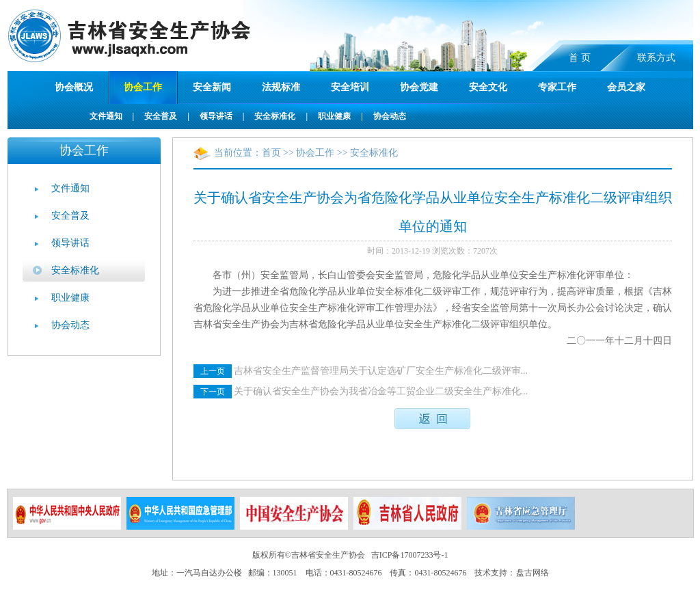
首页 (271, 153)
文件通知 (106, 116)
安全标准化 (275, 116)
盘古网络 (533, 573)
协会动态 (390, 116)
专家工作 (557, 87)
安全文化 (488, 87)
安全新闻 (212, 87)
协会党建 (419, 87)
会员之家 (626, 87)
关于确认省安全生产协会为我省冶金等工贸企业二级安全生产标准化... (381, 391)
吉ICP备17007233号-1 (410, 555)
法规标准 (281, 87)
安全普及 (161, 116)
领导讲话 (216, 116)
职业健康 (334, 116)
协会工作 (143, 87)
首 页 (580, 58)
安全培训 (350, 87)
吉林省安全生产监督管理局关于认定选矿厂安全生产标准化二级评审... (381, 371)
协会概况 (74, 87)
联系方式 (656, 58)
